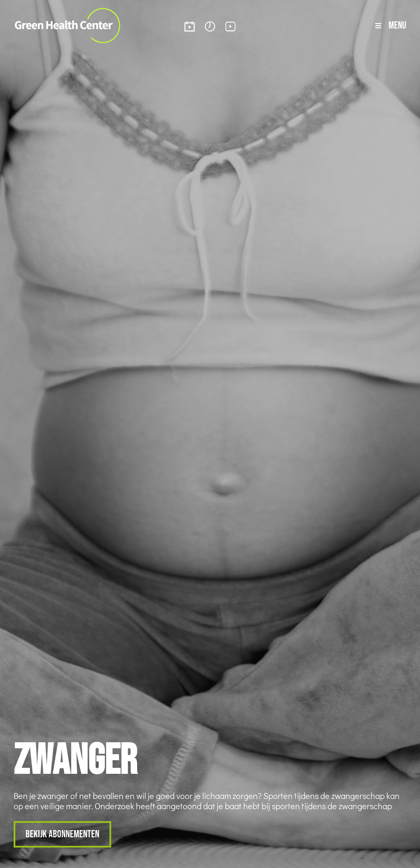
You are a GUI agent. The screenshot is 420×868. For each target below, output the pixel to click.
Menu (397, 25)
